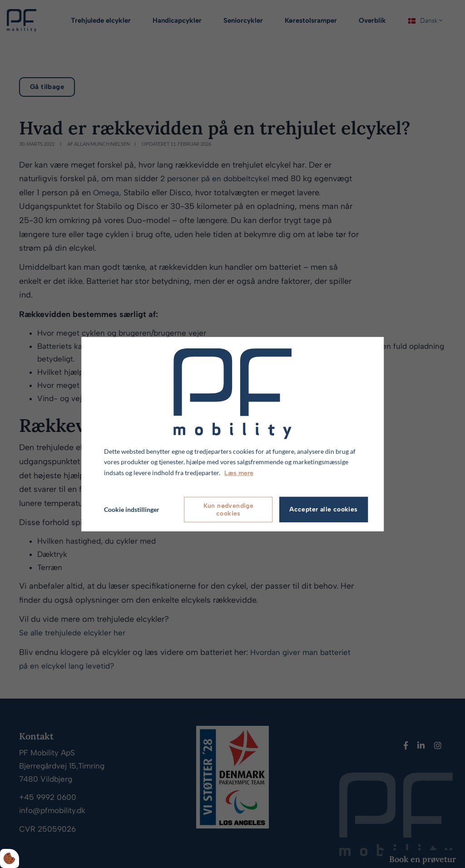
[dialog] (232, 434)
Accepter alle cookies (323, 509)
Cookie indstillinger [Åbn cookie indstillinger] (132, 509)
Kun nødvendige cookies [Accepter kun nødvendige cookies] (229, 510)
